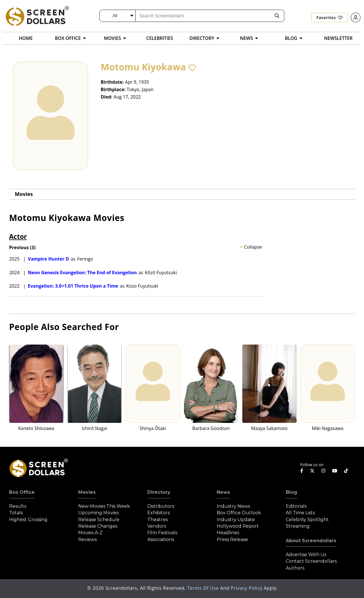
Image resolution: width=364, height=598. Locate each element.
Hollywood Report (238, 526)
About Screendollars (311, 541)
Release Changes (98, 526)
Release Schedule (99, 520)
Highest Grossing (28, 520)
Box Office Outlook (239, 513)
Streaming (298, 526)
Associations (161, 539)
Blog (291, 492)
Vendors (157, 526)
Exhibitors (159, 513)
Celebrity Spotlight (307, 520)
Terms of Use (204, 588)
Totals (16, 513)
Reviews (87, 539)
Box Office (22, 492)
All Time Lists (300, 513)
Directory (159, 492)
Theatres (158, 520)
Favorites (330, 18)
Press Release (232, 539)
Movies (24, 194)
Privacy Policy (247, 588)
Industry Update (236, 520)
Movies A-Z (90, 533)
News (223, 492)
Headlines (228, 533)
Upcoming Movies (98, 513)
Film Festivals (162, 533)
